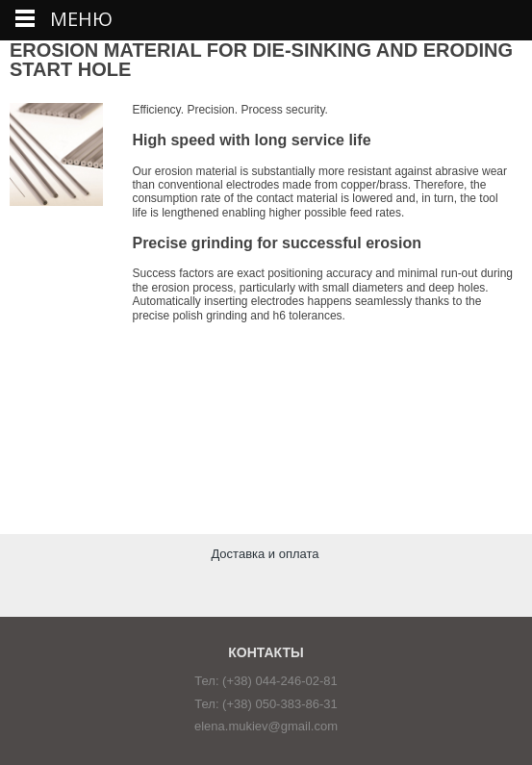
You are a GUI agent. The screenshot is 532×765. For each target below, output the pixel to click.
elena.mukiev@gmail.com (266, 726)
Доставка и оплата (265, 554)
